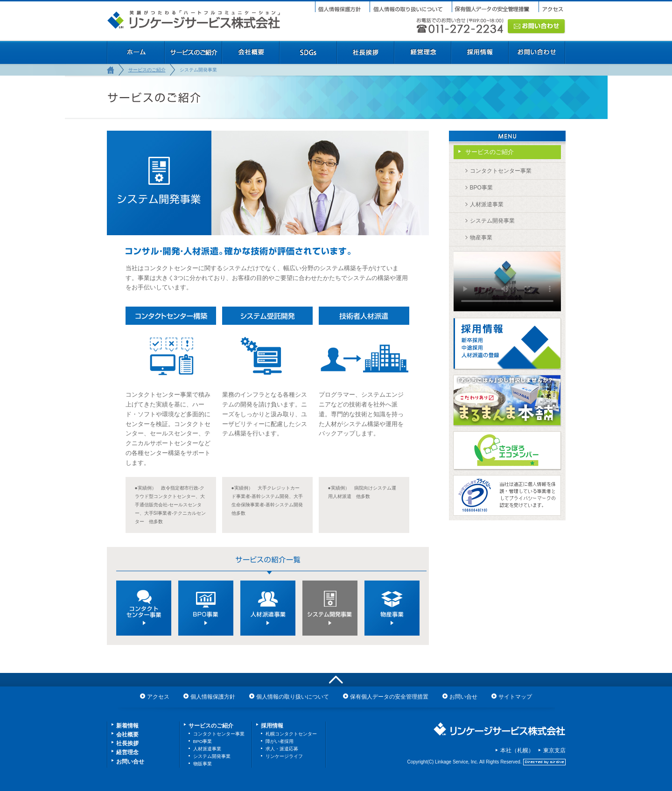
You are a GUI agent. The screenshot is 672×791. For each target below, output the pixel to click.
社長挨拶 (127, 743)
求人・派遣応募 (282, 749)
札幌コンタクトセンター (291, 734)
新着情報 (127, 726)
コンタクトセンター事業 (501, 171)
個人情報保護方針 (213, 697)
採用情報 (272, 726)
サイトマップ (515, 697)
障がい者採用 (280, 741)
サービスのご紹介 (147, 70)
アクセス (158, 697)
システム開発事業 (492, 221)
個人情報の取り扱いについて (293, 697)
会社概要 (127, 735)
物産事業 (481, 238)
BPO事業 (481, 188)
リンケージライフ (284, 756)
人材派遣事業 (487, 204)
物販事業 (203, 764)
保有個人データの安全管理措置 (389, 697)
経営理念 (127, 752)
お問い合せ (463, 697)
